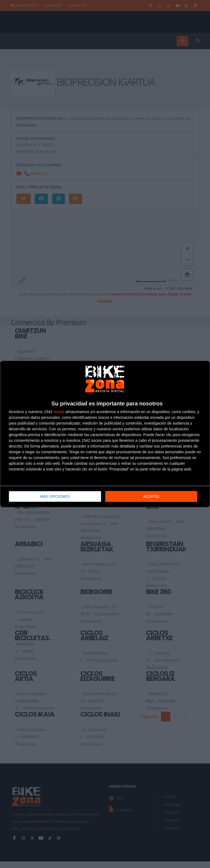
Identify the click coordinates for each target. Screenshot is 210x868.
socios (59, 412)
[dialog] (105, 434)
